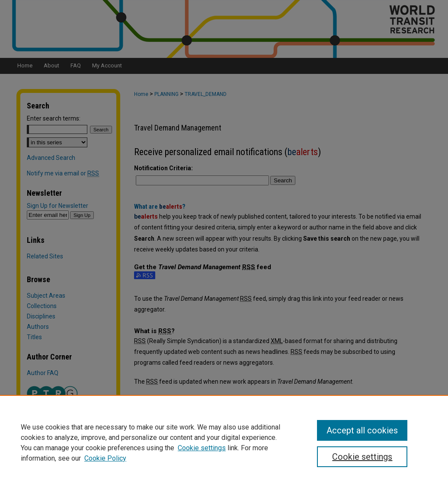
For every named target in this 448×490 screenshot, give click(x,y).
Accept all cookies (362, 430)
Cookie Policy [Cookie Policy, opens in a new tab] (105, 458)
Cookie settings (202, 448)
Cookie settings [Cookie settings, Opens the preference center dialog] (362, 457)
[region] (224, 442)
